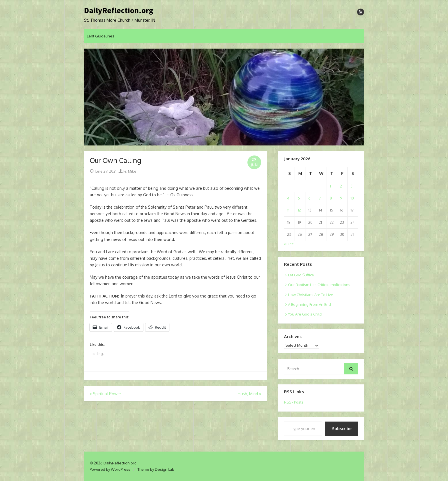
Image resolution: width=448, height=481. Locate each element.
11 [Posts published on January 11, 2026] (288, 210)
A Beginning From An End (309, 304)
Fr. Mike (127, 171)
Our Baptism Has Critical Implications (319, 285)
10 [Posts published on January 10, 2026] (352, 198)
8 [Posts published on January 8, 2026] (331, 198)
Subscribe (342, 429)
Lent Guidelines (101, 36)
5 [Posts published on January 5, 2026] (299, 198)
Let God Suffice (301, 275)
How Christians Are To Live (311, 295)
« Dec (289, 244)
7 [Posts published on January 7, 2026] (320, 198)
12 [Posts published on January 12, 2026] (299, 210)
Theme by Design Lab (156, 469)
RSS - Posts (294, 402)
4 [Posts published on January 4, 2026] (288, 198)
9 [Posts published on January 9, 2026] (341, 198)
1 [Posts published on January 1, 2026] (330, 186)
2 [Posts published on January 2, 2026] (341, 186)
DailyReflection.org (119, 11)
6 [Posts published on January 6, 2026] (309, 198)
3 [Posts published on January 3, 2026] (352, 186)
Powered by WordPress (110, 469)
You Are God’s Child (305, 314)
